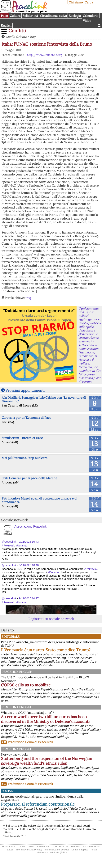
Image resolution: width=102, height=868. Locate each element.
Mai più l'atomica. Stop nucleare (25, 458)
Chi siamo (76, 2)
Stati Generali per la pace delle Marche (29, 478)
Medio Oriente (16, 37)
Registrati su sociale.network (51, 619)
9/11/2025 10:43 (29, 542)
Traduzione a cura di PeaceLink (30, 742)
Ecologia (75, 16)
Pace (4, 16)
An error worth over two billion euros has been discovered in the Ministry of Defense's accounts (46, 719)
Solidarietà (30, 16)
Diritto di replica (80, 850)
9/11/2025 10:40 (29, 565)
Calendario (91, 16)
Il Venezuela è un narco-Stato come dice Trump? (46, 650)
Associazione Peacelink (30, 527)
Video (87, 21)
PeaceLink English (17, 672)
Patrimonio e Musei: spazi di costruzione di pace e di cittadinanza (40, 500)
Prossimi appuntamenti (25, 390)
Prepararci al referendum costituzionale (38, 804)
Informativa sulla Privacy (29, 850)
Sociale (8, 791)
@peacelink (9, 542)
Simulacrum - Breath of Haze (22, 438)
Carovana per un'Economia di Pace (27, 418)
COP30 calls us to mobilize (26, 685)
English (6, 25)
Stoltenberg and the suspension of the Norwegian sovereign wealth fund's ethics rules (47, 761)
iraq (28, 298)
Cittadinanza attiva (53, 16)
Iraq (33, 37)
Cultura (15, 16)
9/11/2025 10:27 (29, 598)
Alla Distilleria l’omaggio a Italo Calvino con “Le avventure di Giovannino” (44, 399)
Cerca (89, 2)
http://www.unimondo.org (44, 55)
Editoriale (11, 637)
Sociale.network (15, 520)
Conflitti (17, 31)
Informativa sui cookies (57, 850)
